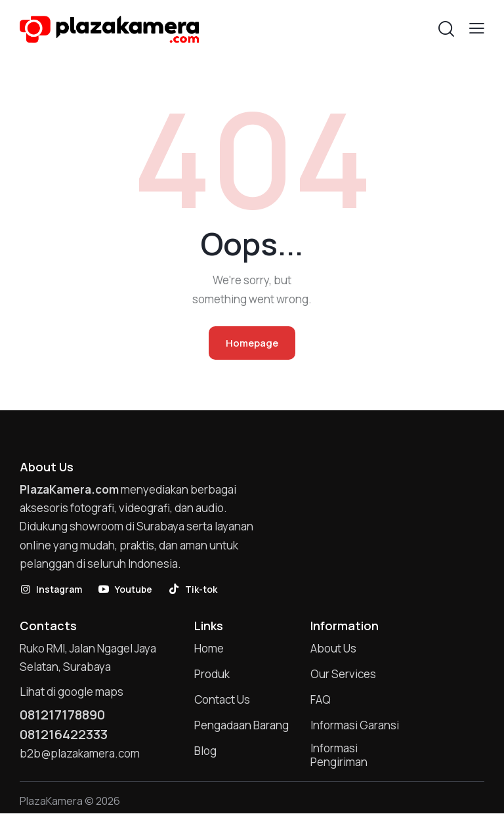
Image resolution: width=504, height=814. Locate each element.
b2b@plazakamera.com (80, 754)
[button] (477, 28)
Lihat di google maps (72, 692)
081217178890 (63, 715)
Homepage (252, 343)
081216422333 (64, 735)
